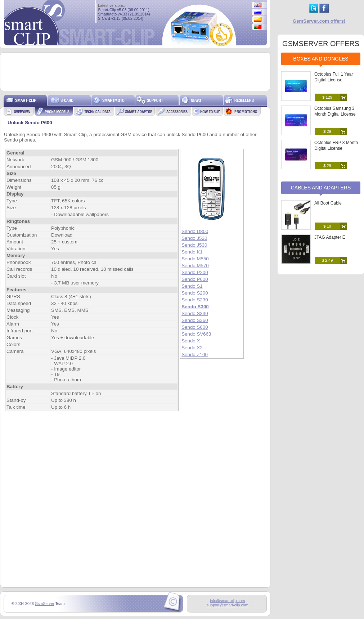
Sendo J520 (194, 238)
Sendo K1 (192, 252)
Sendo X (191, 341)
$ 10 (327, 226)
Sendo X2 (192, 348)
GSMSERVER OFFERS (321, 44)
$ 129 (327, 97)
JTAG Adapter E (330, 237)
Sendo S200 (195, 293)
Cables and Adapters (321, 188)
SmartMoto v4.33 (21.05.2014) (124, 14)
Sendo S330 (195, 313)
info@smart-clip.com (227, 601)
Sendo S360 (195, 320)
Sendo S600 (195, 327)
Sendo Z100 (195, 355)
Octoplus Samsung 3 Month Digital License (335, 111)
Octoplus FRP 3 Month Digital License (336, 145)
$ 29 (327, 131)
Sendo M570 (195, 266)
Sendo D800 (195, 231)
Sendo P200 (195, 272)
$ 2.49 (327, 260)
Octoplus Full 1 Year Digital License (334, 77)
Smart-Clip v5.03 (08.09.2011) (124, 10)
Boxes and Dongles (321, 59)
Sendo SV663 (196, 334)
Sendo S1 (192, 286)
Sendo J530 (194, 245)
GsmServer (45, 604)
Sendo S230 (195, 300)
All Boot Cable (328, 203)
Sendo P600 (195, 279)
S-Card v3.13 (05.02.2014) (121, 18)
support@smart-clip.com (228, 605)
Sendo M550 (195, 259)
